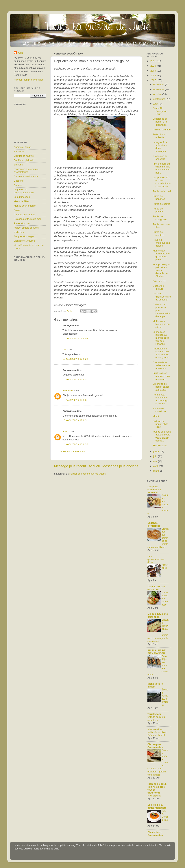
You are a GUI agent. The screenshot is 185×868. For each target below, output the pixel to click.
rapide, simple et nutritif (27, 228)
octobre (158, 94)
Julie (65, 432)
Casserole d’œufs (158, 287)
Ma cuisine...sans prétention (158, 615)
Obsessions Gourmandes (155, 834)
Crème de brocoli (156, 735)
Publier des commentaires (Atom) (88, 474)
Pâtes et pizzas (22, 223)
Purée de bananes (159, 197)
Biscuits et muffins (24, 156)
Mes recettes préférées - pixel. (157, 731)
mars (156, 471)
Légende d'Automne (154, 524)
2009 (153, 71)
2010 (153, 66)
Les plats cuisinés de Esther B (154, 489)
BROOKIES (165, 567)
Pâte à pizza (160, 281)
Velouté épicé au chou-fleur (156, 719)
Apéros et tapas (22, 147)
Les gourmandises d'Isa (156, 559)
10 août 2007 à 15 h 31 (75, 400)
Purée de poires (161, 204)
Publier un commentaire (72, 452)
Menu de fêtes (22, 201)
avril (156, 466)
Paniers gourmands (24, 215)
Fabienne (68, 390)
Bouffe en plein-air (24, 160)
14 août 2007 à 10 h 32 (75, 444)
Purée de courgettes (160, 218)
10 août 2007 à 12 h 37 (75, 379)
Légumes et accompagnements (24, 191)
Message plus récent (70, 466)
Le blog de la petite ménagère (157, 806)
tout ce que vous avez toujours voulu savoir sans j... (162, 436)
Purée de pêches (158, 210)
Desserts (19, 181)
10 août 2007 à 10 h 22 (75, 359)
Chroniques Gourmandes (155, 746)
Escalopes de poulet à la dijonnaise (160, 122)
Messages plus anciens (120, 466)
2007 (153, 80)
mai (156, 461)
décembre (159, 84)
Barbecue (19, 151)
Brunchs (18, 165)
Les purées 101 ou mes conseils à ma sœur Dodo (162, 182)
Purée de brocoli (162, 191)
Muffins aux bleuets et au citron (161, 324)
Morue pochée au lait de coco (165, 599)
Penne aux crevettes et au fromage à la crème (161, 399)
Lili (64, 350)
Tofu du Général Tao (165, 815)
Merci (156, 416)
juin (156, 456)
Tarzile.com (154, 714)
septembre (160, 99)
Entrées (18, 185)
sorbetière (19, 232)
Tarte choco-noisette (160, 136)
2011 (153, 61)
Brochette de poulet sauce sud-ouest (161, 387)
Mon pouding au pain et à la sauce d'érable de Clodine (162, 270)
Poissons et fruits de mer (27, 219)
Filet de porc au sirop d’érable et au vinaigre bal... (162, 168)
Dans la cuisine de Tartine (156, 588)
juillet (157, 452)
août (156, 104)
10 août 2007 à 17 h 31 (75, 420)
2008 (153, 75)
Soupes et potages (24, 236)
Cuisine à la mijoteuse (26, 176)
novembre (159, 89)
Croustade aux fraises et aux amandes (161, 365)
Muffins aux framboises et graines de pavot (162, 255)
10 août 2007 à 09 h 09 (75, 339)
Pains (17, 210)
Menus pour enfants (25, 206)
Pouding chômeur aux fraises (161, 243)
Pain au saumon (162, 130)
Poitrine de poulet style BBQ (160, 424)
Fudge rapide (160, 445)
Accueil (94, 466)
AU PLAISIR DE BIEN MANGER (157, 652)
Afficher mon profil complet (28, 80)
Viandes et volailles (24, 241)
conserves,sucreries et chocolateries (26, 170)
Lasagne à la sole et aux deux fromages (160, 147)
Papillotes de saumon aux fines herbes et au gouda (161, 353)
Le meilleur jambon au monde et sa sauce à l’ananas (161, 338)
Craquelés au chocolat (160, 157)
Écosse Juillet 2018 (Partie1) (165, 697)
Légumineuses (22, 197)
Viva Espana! (154, 796)
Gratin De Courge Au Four (160, 111)
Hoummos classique (159, 410)
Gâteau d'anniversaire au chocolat (162, 297)
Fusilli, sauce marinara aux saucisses (161, 376)
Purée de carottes (159, 233)
